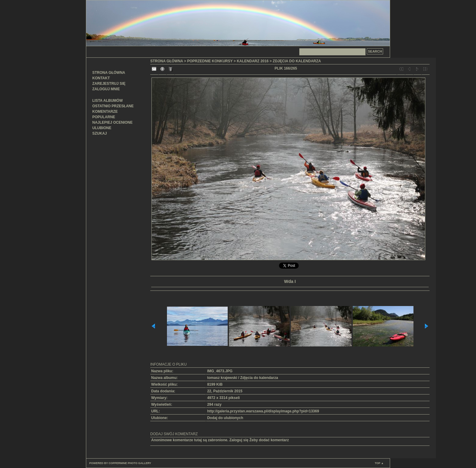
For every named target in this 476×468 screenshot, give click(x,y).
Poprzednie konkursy (210, 61)
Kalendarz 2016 (253, 61)
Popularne (104, 117)
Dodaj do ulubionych (225, 418)
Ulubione (102, 128)
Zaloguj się (239, 440)
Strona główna (109, 73)
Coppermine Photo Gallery (130, 463)
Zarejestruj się (109, 84)
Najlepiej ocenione (112, 122)
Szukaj (100, 133)
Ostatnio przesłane (113, 106)
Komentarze (105, 112)
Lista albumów (107, 101)
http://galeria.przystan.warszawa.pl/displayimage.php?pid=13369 (263, 411)
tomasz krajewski (222, 378)
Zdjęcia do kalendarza (297, 61)
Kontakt (101, 78)
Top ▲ (379, 463)
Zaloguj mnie (106, 89)
